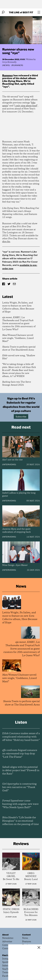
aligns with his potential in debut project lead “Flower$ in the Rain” (21, 770)
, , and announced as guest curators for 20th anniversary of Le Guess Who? (19, 324)
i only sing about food (26, 106)
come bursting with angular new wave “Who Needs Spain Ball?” (20, 804)
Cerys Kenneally (9, 62)
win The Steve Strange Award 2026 (17, 384)
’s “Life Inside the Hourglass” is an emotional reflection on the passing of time (20, 821)
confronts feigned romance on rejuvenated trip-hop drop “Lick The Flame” (20, 754)
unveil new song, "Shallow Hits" (19, 357)
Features (27, 942)
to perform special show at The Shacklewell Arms (19, 348)
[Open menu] (39, 12)
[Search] (3, 12)
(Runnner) (17, 65)
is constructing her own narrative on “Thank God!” (19, 787)
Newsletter (8, 938)
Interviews (9, 464)
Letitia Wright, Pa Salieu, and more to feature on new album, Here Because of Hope (18, 307)
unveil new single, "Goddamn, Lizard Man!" (18, 338)
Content (26, 935)
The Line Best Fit (21, 12)
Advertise (7, 942)
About (5, 935)
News (6, 65)
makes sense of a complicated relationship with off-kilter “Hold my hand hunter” (21, 737)
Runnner (8, 75)
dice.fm (6, 242)
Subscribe (21, 416)
